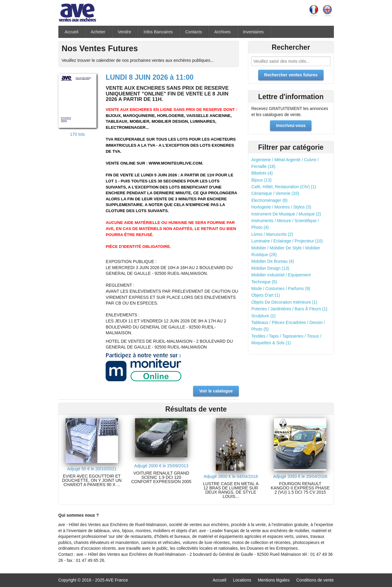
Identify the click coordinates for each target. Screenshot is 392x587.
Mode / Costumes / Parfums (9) (281, 288)
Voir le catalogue (216, 391)
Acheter (98, 32)
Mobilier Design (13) (270, 268)
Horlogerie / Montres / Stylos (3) (281, 207)
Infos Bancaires (158, 32)
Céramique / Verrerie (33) (275, 193)
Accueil (72, 32)
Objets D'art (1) (265, 295)
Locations (242, 580)
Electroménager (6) (269, 200)
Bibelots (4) (262, 173)
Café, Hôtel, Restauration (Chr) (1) (284, 187)
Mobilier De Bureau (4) (273, 261)
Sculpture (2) (263, 316)
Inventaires (253, 32)
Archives (222, 32)
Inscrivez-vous (291, 125)
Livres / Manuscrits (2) (272, 234)
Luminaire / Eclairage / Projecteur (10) (287, 241)
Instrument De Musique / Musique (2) (286, 214)
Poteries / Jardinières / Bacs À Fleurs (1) (289, 309)
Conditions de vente (315, 580)
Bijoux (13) (261, 180)
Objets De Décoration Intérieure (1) (284, 302)
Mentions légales (274, 580)
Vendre (124, 32)
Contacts (194, 32)
